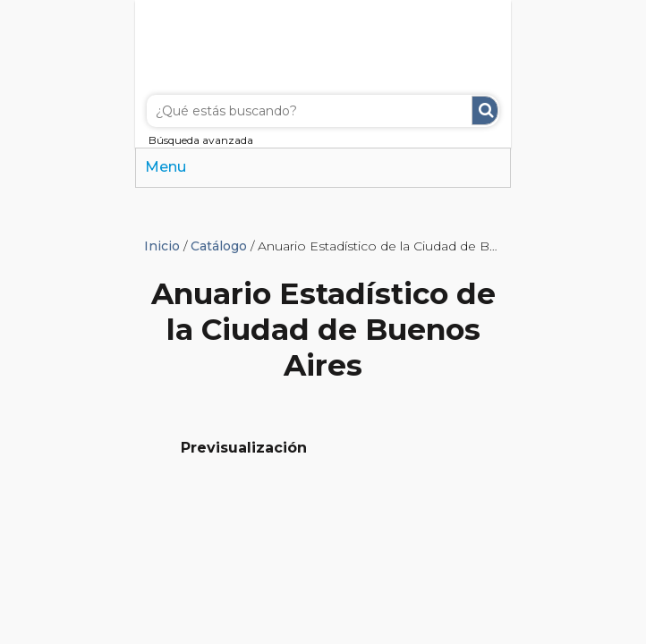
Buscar (485, 110)
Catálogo (219, 246)
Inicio (162, 246)
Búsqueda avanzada (201, 140)
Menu (166, 167)
